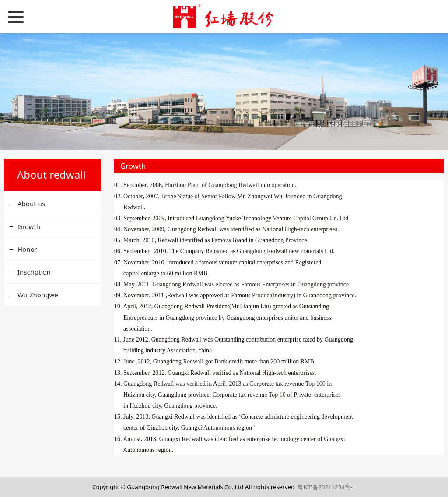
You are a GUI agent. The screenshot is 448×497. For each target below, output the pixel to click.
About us (31, 204)
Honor (27, 249)
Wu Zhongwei (39, 295)
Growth (29, 226)
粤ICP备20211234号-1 (327, 487)
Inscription (34, 272)
